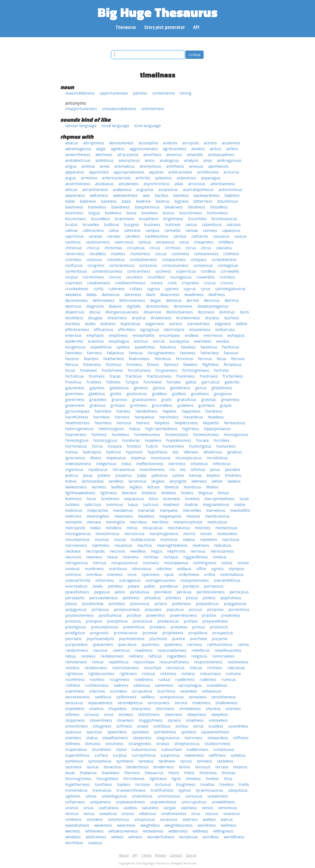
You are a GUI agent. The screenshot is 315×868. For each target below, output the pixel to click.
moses (206, 534)
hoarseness (76, 434)
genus (201, 388)
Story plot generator (165, 27)
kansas (195, 475)
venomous (228, 808)
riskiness (168, 674)
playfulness (231, 598)
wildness (200, 831)
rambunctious (220, 644)
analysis (191, 160)
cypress (172, 289)
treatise (207, 784)
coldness (231, 254)
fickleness (92, 365)
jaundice (233, 469)
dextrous (73, 306)
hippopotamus (217, 429)
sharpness (141, 709)
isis (183, 469)
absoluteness (121, 143)
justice (178, 475)
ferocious (184, 359)
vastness (189, 808)
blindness (197, 207)
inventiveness (152, 469)
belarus (163, 201)
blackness (74, 207)
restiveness (238, 662)
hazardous (193, 417)
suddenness (198, 749)
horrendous (76, 446)
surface (101, 755)
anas (208, 160)
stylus (121, 749)
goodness (200, 394)
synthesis (125, 761)
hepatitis (211, 423)
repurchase (144, 662)
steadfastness (115, 738)
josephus (124, 475)
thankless (111, 773)
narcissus (231, 539)
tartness (204, 761)
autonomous (230, 190)
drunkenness (188, 318)
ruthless (73, 685)
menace (94, 522)
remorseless (223, 656)
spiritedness (165, 732)
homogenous (236, 434)
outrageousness (161, 580)
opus (169, 574)
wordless (211, 837)
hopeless (153, 440)
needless (138, 551)
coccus (161, 254)
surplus (120, 755)
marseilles (192, 510)
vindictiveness (174, 814)
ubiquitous (238, 790)
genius (159, 388)
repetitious (119, 662)
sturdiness (102, 749)
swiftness (217, 755)
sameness (164, 685)
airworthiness (78, 155)
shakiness (201, 703)
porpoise (215, 609)
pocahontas (93, 604)
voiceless (95, 819)
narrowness (76, 545)
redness (136, 656)
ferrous (205, 359)
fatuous (231, 353)
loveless (192, 499)
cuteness (117, 289)
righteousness (101, 674)
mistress (203, 528)
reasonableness (172, 650)
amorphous (129, 160)
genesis (141, 388)
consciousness (175, 265)
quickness (151, 644)
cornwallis (230, 271)
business (152, 225)
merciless (138, 522)
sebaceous (212, 691)
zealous (95, 843)
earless (176, 324)
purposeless (76, 644)
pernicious (239, 592)
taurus (93, 767)
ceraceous (165, 242)
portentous (239, 609)
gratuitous (187, 399)
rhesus (196, 668)
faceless (188, 347)
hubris (152, 446)
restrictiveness (126, 668)
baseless (109, 201)
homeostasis (177, 434)
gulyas (226, 405)
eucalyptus (179, 341)
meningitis (115, 522)
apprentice (99, 172)
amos (150, 160)
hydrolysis (92, 452)
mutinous (169, 539)
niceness (131, 557)
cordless (208, 271)
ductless (73, 324)
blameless (97, 207)
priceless (158, 627)
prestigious (76, 627)
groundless (162, 405)
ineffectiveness (150, 464)
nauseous (123, 545)
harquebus (144, 417)
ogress (217, 569)
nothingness (205, 563)
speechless (117, 732)
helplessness (186, 423)
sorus (198, 726)
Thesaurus (126, 27)
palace (134, 586)
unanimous (142, 796)
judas (142, 475)
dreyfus (139, 318)
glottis (116, 394)
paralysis (191, 586)
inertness (177, 464)
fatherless (210, 353)
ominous (73, 574)
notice (227, 563)
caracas (95, 236)
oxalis (98, 586)
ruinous (229, 679)
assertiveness (78, 184)
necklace (73, 551)
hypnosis (134, 452)
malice (240, 504)
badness (232, 195)
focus (70, 370)
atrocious (197, 184)
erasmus (96, 341)
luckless (72, 504)
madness (171, 504)
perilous (184, 592)
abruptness (94, 143)
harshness (169, 417)
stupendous (76, 749)
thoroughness (78, 779)
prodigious (75, 633)
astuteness (129, 184)
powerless (156, 615)
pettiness (131, 598)
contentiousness (107, 271)
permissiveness (211, 592)
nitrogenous (77, 563)
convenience (164, 93)
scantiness (75, 691)
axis (146, 195)
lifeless (212, 487)
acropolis (191, 143)
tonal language (115, 126)
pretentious (134, 627)
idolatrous (213, 452)
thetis (189, 773)
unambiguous (114, 796)
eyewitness (145, 347)
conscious (148, 265)
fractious (134, 376)
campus (153, 230)
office (201, 569)
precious (73, 621)
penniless (163, 592)
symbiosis (74, 761)
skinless (126, 714)
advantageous (78, 149)
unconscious (169, 796)
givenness (74, 394)
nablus (189, 539)
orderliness (189, 574)
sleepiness (197, 714)
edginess (223, 324)
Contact (176, 855)
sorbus (182, 726)
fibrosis (238, 359)
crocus (210, 283)
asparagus (211, 178)
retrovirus (175, 668)
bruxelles (91, 225)
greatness (230, 399)
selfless (148, 697)
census (145, 242)
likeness (129, 493)
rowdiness (144, 679)
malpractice (98, 510)
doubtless (74, 318)
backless (181, 195)
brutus (71, 225)
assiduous (104, 184)
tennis (184, 767)
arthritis (143, 178)
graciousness (144, 399)
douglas (95, 318)
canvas (192, 230)
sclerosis (97, 691)
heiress (143, 423)
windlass (73, 837)
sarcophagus (190, 685)
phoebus (153, 598)
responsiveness (208, 662)
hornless (222, 440)
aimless (198, 149)
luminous (115, 504)
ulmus (91, 796)
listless (187, 493)
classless (224, 248)
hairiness (103, 411)
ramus (243, 644)
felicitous (163, 359)
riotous (148, 674)
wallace (209, 819)
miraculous (153, 528)
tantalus (146, 761)
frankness (186, 376)
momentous (226, 528)
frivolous (73, 382)
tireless (212, 779)
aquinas (156, 172)
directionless (157, 306)
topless (124, 784)
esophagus (119, 341)
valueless (150, 808)
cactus (191, 225)
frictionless (233, 376)
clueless (118, 254)
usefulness (108, 808)
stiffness (241, 738)
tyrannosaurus (209, 790)
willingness (223, 831)
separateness (100, 703)
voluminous (118, 819)
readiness (144, 650)
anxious (196, 166)
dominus (227, 312)
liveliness (73, 499)
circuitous (136, 248)
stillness (73, 744)
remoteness (76, 662)
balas (70, 201)
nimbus (220, 557)
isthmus (198, 469)
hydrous (114, 452)
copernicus (186, 271)
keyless (213, 475)
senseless (198, 697)
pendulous (140, 592)
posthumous (110, 615)
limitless (169, 493)
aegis (101, 149)
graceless (98, 399)
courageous (181, 277)
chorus (93, 248)
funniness (153, 382)
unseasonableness (119, 109)
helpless (162, 423)
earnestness (199, 324)
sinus (109, 714)
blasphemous (147, 207)
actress (210, 143)
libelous (172, 487)
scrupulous (142, 691)
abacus (72, 143)
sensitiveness (224, 697)
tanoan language (81, 126)
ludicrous (93, 504)
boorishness (191, 213)
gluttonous (137, 394)
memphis (74, 522)
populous (175, 609)
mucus (120, 539)
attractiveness (95, 190)
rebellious (201, 650)
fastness (188, 353)
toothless (103, 784)
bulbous (112, 225)
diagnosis (95, 306)
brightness (173, 219)
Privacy (161, 855)
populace (153, 609)
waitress (190, 819)
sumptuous (224, 749)
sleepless (220, 714)
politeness (181, 604)
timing (186, 93)
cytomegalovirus (230, 289)
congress (96, 265)
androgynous (229, 160)
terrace (222, 767)
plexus (71, 604)
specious (94, 732)
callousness (93, 230)
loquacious (134, 499)
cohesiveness (206, 254)
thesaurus (154, 773)
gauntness (75, 388)
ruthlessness (97, 685)
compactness (174, 260)
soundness (238, 726)
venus (89, 814)
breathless (149, 219)
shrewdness (190, 709)
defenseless (103, 300)
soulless (216, 726)
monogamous (78, 534)
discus (95, 312)
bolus (131, 213)
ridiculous (236, 668)
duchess (232, 318)
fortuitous (75, 376)
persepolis (75, 598)
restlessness (96, 668)
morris (189, 534)
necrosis (117, 551)
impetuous (116, 458)
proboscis (219, 627)
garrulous (211, 382)
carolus (180, 236)
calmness (132, 230)
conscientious (122, 265)
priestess (179, 627)
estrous (141, 341)
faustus (72, 359)
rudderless (185, 679)
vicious (128, 814)
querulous (127, 644)
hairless (123, 411)
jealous (72, 475)
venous (72, 814)
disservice (152, 312)
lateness (199, 481)
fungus (132, 382)
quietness (173, 644)
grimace (118, 405)
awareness (75, 195)
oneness (115, 574)
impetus (138, 458)
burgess (132, 225)
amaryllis (195, 155)
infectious (222, 464)
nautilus (145, 545)
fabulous (168, 347)
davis (151, 295)
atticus (71, 190)
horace (202, 440)
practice (209, 615)
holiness (99, 434)
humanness (173, 446)
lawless (234, 481)
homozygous (105, 440)
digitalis (134, 306)
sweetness (194, 755)
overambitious (227, 580)
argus (71, 178)
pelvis (120, 592)
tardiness (167, 761)
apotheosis (218, 166)
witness (135, 837)
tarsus (186, 761)
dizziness (206, 312)
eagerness (155, 324)
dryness (212, 318)
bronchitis (197, 219)
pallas (150, 586)
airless (232, 149)
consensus (203, 265)
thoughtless (107, 779)
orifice (210, 574)
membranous (217, 516)
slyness (174, 720)
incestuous (161, 458)
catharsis (200, 236)
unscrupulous (194, 802)
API (196, 27)
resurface (153, 668)
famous (136, 353)
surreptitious (144, 755)
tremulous (102, 790)
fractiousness (159, 376)
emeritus (73, 335)
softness (124, 726)
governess (75, 399)
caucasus (221, 236)
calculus (234, 225)
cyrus (206, 289)
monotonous (108, 534)
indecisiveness (78, 464)
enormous (213, 335)
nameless (209, 539)
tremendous (76, 790)
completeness (224, 260)
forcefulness (139, 370)
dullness (108, 324)
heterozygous (111, 429)
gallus (191, 382)
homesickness (206, 434)
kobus (71, 481)
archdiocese (208, 172)
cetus (184, 242)
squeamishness (215, 732)
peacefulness (77, 592)
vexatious (108, 814)
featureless (139, 359)
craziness (74, 283)
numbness (94, 569)
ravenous (121, 650)
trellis (244, 784)
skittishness (149, 714)
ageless (118, 149)
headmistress (77, 423)
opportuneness (114, 93)
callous (72, 230)
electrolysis (174, 330)
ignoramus (75, 458)
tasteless (225, 761)
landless (116, 481)
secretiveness (78, 697)
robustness (210, 674)
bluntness (74, 213)
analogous (169, 160)
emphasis (95, 335)
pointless (117, 604)
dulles (90, 324)
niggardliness (196, 557)
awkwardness (126, 195)
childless (226, 242)
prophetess (173, 633)
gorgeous (223, 394)
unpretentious (163, 802)
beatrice (143, 201)
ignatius (234, 452)
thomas (229, 773)
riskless (188, 674)
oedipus (184, 569)
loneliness (110, 499)
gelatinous (119, 388)
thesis (174, 773)
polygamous (235, 604)
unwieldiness (223, 802)
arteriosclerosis (116, 178)
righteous (74, 674)
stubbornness (217, 744)
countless (156, 277)
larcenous (137, 481)
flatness (171, 365)
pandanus (169, 586)
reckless (88, 656)
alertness (104, 155)
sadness (121, 685)
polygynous (76, 609)
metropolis (75, 528)
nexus (112, 557)
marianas (146, 510)
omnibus (94, 574)
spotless (189, 732)
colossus (94, 260)
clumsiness (140, 254)
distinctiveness (180, 312)
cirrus (191, 248)
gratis (167, 399)
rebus (71, 656)
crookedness (77, 289)
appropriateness (129, 172)
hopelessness (179, 440)
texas (70, 773)
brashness (124, 219)
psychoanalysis (100, 639)
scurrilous (166, 691)
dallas (92, 295)
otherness (105, 580)
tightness (158, 779)
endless (192, 335)
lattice (217, 481)
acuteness (231, 143)
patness (140, 93)
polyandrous (207, 604)
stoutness (114, 744)
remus (98, 662)
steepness (142, 738)
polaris (161, 604)
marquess (169, 510)
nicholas (151, 557)
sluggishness (151, 720)
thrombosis (134, 779)
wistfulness (96, 837)
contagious (228, 265)
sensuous (74, 703)
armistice (89, 178)
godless (179, 394)
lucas (244, 499)
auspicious (168, 190)
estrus (159, 341)
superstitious (77, 755)
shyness (213, 709)
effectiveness (77, 330)
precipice (94, 621)
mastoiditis (240, 510)
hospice (115, 446)
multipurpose (143, 539)
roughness (119, 679)
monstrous (134, 534)
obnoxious (142, 569)
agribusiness (175, 149)
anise (105, 166)
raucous (100, 650)
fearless (91, 359)
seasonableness (80, 93)
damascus (111, 295)
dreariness (117, 318)
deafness (217, 295)
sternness (193, 738)
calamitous (212, 225)
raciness (195, 644)
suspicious (170, 755)
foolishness (112, 370)
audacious (122, 190)
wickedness (153, 831)
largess (158, 481)
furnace (174, 382)
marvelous (216, 510)
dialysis (115, 306)
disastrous (75, 312)
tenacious (112, 767)
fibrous (72, 365)
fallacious (115, 353)
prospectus (223, 633)
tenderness (164, 767)
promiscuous (126, 633)
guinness (207, 405)
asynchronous (157, 184)
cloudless (98, 254)
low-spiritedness (220, 499)
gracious (119, 399)
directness (183, 306)
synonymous (100, 761)
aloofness (152, 155)
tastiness (73, 767)
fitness (153, 365)
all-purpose (128, 155)
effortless (127, 330)
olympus (236, 569)
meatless (146, 516)
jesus (88, 475)
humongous (200, 446)
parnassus (214, 586)
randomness (77, 650)
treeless (227, 784)
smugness (102, 726)
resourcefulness (174, 662)
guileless (185, 405)
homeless (120, 434)
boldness (113, 213)
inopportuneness (81, 109)
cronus (227, 283)
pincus (192, 598)
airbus (216, 149)
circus (155, 248)
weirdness (207, 825)
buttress (173, 225)
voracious (169, 819)
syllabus (238, 755)
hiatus (135, 429)
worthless (74, 843)
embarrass (225, 330)
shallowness (226, 703)
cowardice (206, 277)
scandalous (217, 685)
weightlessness (179, 825)
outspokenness (195, 580)
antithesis (175, 166)
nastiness (101, 545)
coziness (227, 277)
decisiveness (76, 300)
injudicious (98, 469)
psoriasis (73, 639)
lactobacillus (93, 481)
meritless (160, 522)
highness (191, 429)
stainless (73, 738)
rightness (128, 674)
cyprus (190, 289)
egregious (150, 330)
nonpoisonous (125, 563)
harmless (102, 417)
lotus (153, 499)
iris (172, 469)
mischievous (179, 528)
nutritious (118, 569)
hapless (170, 411)
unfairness (75, 802)
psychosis (158, 639)
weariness (126, 825)
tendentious (137, 767)
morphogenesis (164, 534)
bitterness (203, 201)
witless (117, 837)
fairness (94, 353)
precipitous (117, 621)
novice (243, 563)
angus (71, 166)
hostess (134, 446)
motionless (227, 534)
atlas (179, 184)
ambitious (104, 160)
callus (114, 230)
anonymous (150, 166)
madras (191, 504)
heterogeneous (79, 429)
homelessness (147, 434)
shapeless (118, 709)
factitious (231, 347)
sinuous (92, 714)
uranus (72, 808)
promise (150, 633)
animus (88, 166)
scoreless (118, 691)
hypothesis (157, 452)
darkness (133, 295)
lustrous (151, 504)
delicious (174, 300)
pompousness (127, 609)
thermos (132, 773)
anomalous (125, 166)
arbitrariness (180, 172)
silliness (72, 714)
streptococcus (187, 744)
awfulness (99, 195)
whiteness (94, 831)
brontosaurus (224, 219)
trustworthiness (131, 790)
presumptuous (105, 627)
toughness (186, 784)
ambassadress (221, 155)
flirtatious (233, 365)
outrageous (130, 580)
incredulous (217, 458)
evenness (203, 341)
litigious (206, 493)
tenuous (203, 767)
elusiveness (200, 330)
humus (72, 452)
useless (130, 808)
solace (143, 726)
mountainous (77, 539)
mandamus (123, 510)
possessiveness (79, 615)
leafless (118, 487)
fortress (221, 370)
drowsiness (161, 318)
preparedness (215, 621)
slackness (173, 714)
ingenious (74, 469)
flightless (211, 365)
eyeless (123, 347)
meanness (124, 516)
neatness (201, 545)
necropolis (95, 551)
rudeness (208, 679)
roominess (75, 679)
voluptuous (144, 819)
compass (198, 260)
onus (132, 574)
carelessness (157, 236)
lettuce (153, 487)
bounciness (76, 219)
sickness (233, 709)
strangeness (140, 744)
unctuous (194, 796)
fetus (221, 359)
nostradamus (176, 563)
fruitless (94, 382)
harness (122, 417)
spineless (140, 732)
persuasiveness (103, 598)
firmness (134, 365)
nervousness (222, 551)
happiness (191, 411)
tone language (147, 126)
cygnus (154, 289)
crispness (190, 283)
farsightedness (161, 353)
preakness (231, 615)
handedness (147, 411)
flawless (190, 365)
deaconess (170, 295)
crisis (172, 283)
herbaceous (235, 423)
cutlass (136, 289)
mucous (102, 539)
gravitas (209, 399)
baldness (88, 201)
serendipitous (130, 703)
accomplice (148, 143)
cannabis (173, 230)
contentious (76, 271)
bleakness (174, 207)
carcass (114, 236)
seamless (189, 691)
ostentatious (232, 574)
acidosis (170, 143)
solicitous (162, 726)
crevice (157, 283)
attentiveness (223, 184)
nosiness (151, 563)
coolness (163, 271)
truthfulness (162, 790)
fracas (115, 376)
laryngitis (178, 481)
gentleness (180, 388)
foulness (97, 376)
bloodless (219, 207)
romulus (233, 674)
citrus (206, 248)
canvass (210, 230)
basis (126, 201)
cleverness (75, 254)
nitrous (100, 563)
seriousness (159, 703)
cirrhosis (173, 248)
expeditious (101, 347)
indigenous (106, 464)
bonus (169, 213)
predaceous (168, 621)
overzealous (76, 586)
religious (199, 656)
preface (191, 621)
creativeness (99, 283)
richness (215, 668)
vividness (73, 819)
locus (91, 499)
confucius (74, 265)
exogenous (75, 347)
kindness (233, 475)
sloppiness (75, 720)
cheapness (204, 242)
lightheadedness (80, 493)
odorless (164, 569)
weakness (103, 825)
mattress (73, 516)
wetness (73, 831)
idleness (191, 452)
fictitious (114, 365)
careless (133, 236)
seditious (103, 697)
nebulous (223, 545)
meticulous (217, 522)
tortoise (143, 784)
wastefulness (77, 825)
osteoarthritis (78, 580)
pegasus (102, 592)
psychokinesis (132, 639)
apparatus (75, 172)
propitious (198, 633)
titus (228, 779)
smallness (195, 720)
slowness (125, 720)
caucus (240, 236)
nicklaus (171, 557)
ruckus (164, 679)
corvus (115, 277)
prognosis (99, 633)
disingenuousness (122, 312)
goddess (159, 394)
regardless (177, 656)
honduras (131, 440)
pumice (179, 639)
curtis (99, 289)
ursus (88, 808)
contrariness (139, 271)
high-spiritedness (161, 429)
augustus (145, 190)
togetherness (78, 784)
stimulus (93, 744)
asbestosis (186, 178)
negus (157, 551)
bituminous (228, 201)
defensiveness (132, 300)
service (181, 703)
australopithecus (198, 190)
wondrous (189, 837)
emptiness (118, 335)
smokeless (218, 720)
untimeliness (153, 109)
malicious (74, 510)
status (92, 738)
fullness (113, 382)
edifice (242, 324)
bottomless (217, 213)
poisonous (140, 604)
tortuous (163, 784)
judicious (160, 475)
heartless (103, 423)
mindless (114, 528)
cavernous (124, 242)
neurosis (73, 557)
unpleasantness (130, 802)
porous (195, 609)
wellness (229, 825)
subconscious (144, 749)
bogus (94, 213)
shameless (75, 709)
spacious (73, 732)
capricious (74, 236)
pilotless (173, 598)
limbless (149, 493)
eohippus (236, 335)
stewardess (218, 738)
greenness (75, 405)
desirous (212, 300)
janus (215, 469)
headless (216, 417)
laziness (99, 487)
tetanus (240, 767)
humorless (226, 446)
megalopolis (170, 516)
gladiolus (97, 394)
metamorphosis (188, 522)
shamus (96, 709)
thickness (208, 773)
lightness (109, 493)
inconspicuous (189, 458)
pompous (100, 609)
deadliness (194, 295)
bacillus (162, 195)
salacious (142, 685)
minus (132, 528)
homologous (77, 440)
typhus (185, 790)
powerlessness (183, 615)
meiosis (193, 516)
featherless (114, 359)
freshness (209, 376)
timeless (193, 779)
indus (126, 464)
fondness (89, 370)
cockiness (180, 254)
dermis (193, 300)
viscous (212, 814)
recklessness (112, 656)
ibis (176, 452)
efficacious (103, 330)
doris (244, 312)
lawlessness (76, 487)
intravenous (124, 469)
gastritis (232, 382)
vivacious (232, 814)
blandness (121, 207)
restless (72, 668)
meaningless (98, 516)
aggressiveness (144, 149)
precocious (143, 621)
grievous (98, 405)
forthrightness (196, 370)
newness (94, 557)
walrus (227, 819)
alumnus (174, 155)
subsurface (171, 749)
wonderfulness (161, 837)
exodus (223, 341)
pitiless (209, 598)
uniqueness (100, 802)
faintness (74, 353)
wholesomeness (123, 831)
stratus (163, 744)
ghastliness (222, 388)
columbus (116, 260)
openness (151, 574)
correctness (93, 277)
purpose (220, 639)
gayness (97, 388)
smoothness (76, 726)
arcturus (231, 172)
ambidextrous (78, 160)
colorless (73, 260)
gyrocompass (77, 411)
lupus (133, 504)
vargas (170, 808)
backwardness (207, 195)
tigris (176, 779)
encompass (170, 335)
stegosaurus (168, 738)
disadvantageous (213, 306)
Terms (146, 855)
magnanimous (216, 504)
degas (156, 300)
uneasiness (218, 796)
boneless (150, 213)
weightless (150, 825)
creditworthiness (130, 283)
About (124, 855)
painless (115, 586)
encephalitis (144, 335)
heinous (124, 423)
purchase (198, 639)
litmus (223, 493)
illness (96, 458)
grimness (138, 405)
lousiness (172, 499)
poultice (134, 615)
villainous (148, 814)
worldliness (234, 837)
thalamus (88, 773)
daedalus (73, 295)
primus (199, 627)
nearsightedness (172, 545)
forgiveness (166, 370)
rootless (97, 679)
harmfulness (77, 417)
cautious (73, 242)
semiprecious (172, 697)
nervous (198, 551)
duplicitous (130, 324)
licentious (192, 487)
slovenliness (101, 720)
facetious (209, 347)
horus (97, 446)
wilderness (178, 831)
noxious (72, 569)
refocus (155, 656)
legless (136, 487)
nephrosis (176, 551)
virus (196, 814)
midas (95, 528)
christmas (113, 248)
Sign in (191, 855)
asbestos (163, 178)
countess (134, 277)
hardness (214, 411)
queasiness (103, 644)
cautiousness (98, 242)
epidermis (74, 341)
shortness (165, 709)
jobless (104, 475)
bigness (182, 201)
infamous (199, 464)
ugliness (73, 796)
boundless (100, 219)
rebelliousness (228, 650)
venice (207, 808)
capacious (231, 230)
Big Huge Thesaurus (157, 12)
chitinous (74, 248)
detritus (232, 300)
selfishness (126, 697)
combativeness (143, 260)
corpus (72, 277)
